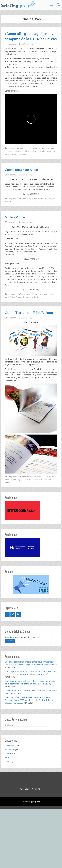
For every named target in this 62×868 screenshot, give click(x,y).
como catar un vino (29, 199)
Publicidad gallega (30, 151)
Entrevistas (10, 750)
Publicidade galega (45, 151)
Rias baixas (42, 199)
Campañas (12, 199)
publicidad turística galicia (14, 480)
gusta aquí (50, 148)
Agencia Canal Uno (29, 477)
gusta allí (42, 148)
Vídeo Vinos (15, 217)
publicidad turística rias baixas (36, 480)
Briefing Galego (27, 44)
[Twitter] (13, 614)
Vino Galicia (34, 297)
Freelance (9, 754)
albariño (23, 148)
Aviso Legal (25, 789)
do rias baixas (32, 148)
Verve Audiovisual (22, 297)
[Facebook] (7, 614)
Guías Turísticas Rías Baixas (29, 313)
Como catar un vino (21, 170)
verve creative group (18, 154)
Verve (49, 199)
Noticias (11, 148)
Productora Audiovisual (14, 151)
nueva (8, 762)
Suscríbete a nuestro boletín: (18, 637)
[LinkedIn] (18, 614)
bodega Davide (28, 294)
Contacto (36, 789)
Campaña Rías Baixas (45, 477)
